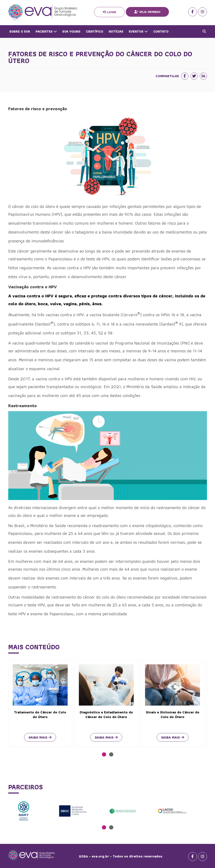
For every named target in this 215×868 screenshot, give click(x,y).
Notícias (116, 31)
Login (109, 12)
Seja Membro (147, 12)
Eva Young (71, 31)
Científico (94, 31)
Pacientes (46, 31)
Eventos (138, 31)
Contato (161, 31)
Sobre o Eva (20, 31)
